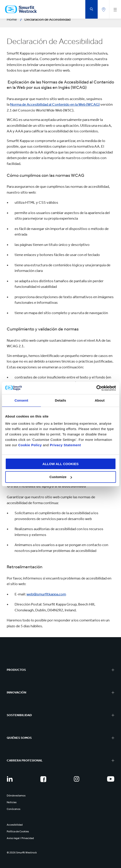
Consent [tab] (21, 400)
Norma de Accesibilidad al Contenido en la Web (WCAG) (55, 104)
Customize (61, 477)
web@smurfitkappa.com (46, 594)
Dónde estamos (16, 796)
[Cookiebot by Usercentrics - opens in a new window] (96, 388)
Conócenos (14, 809)
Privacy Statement (65, 445)
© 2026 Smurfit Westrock (22, 853)
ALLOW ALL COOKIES (60, 464)
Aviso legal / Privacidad (20, 838)
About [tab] (100, 400)
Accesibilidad (15, 825)
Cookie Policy (30, 445)
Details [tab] (61, 400)
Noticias (12, 802)
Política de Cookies (18, 831)
